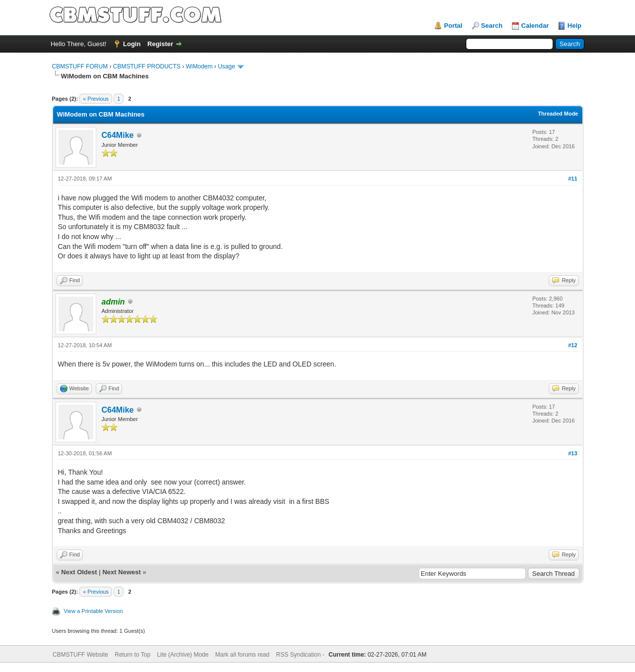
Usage (226, 66)
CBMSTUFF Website (80, 655)
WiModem (199, 66)
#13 (572, 453)
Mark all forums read (242, 655)
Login (132, 44)
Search (492, 26)
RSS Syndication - (301, 655)
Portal (453, 26)
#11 (572, 179)
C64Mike (118, 135)
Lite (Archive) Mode (183, 655)
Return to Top (132, 655)
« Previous (96, 99)
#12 (572, 345)
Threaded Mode (558, 114)
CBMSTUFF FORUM (80, 66)
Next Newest (121, 572)
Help (574, 26)
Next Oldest (79, 572)
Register (160, 44)
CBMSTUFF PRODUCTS (147, 66)
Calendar (535, 26)
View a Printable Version (94, 611)
